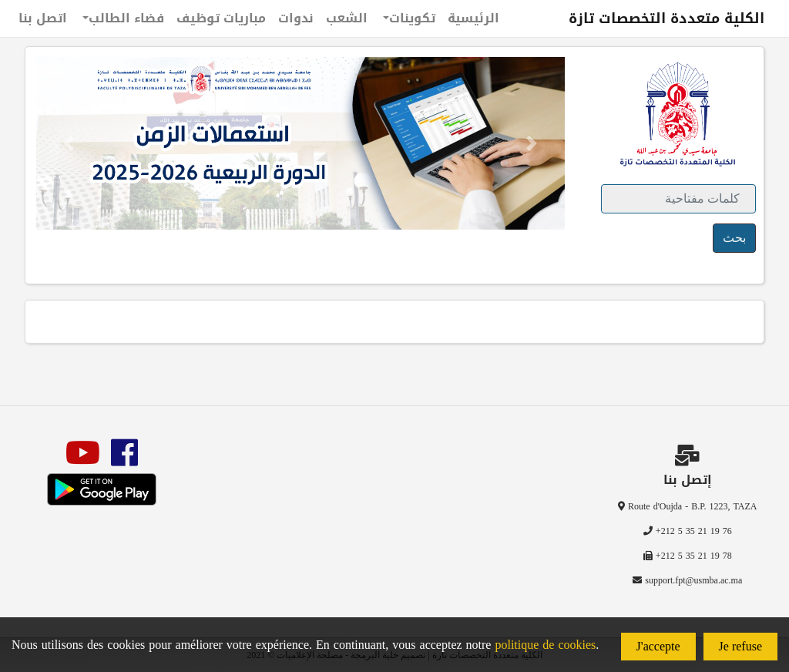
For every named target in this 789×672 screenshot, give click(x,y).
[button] (69, 143)
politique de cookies (545, 645)
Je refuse (740, 646)
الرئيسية (473, 18)
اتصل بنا (43, 18)
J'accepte (658, 646)
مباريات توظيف (221, 18)
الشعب (347, 18)
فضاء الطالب (126, 18)
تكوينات (412, 18)
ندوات (296, 18)
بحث (734, 238)
